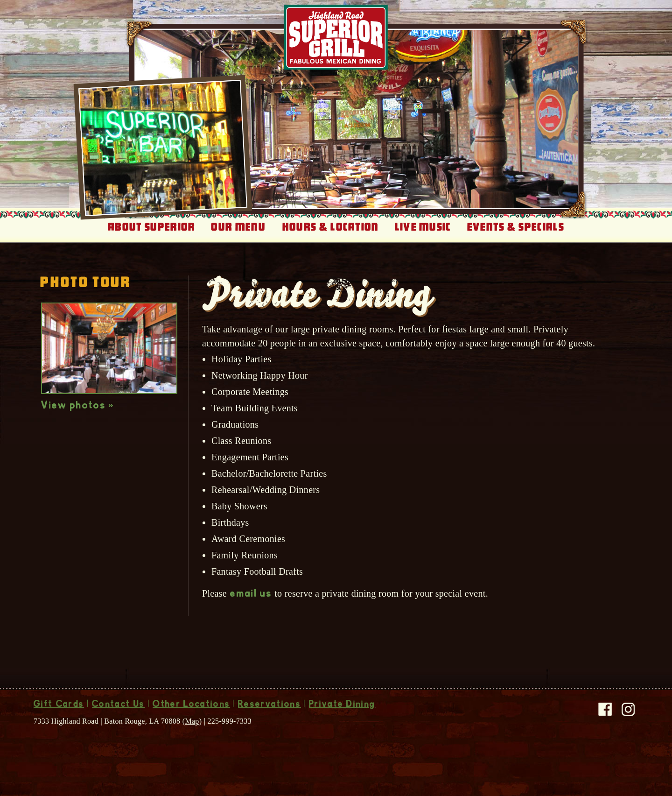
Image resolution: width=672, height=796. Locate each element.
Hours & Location (331, 227)
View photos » (78, 406)
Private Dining (342, 705)
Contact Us (118, 705)
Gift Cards (59, 705)
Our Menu (238, 227)
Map (192, 721)
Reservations (269, 705)
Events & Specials (516, 227)
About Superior (151, 227)
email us (251, 594)
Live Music (423, 227)
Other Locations (191, 705)
